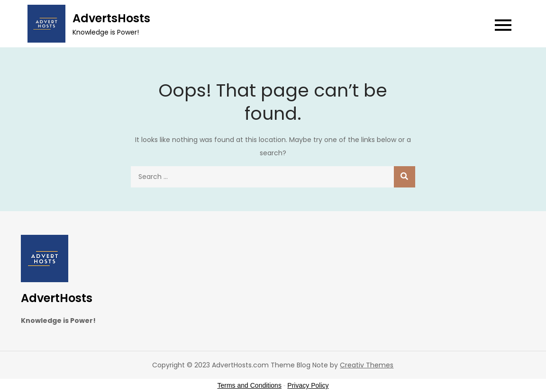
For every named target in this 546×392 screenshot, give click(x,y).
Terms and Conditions (250, 385)
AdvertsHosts (111, 18)
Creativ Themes (367, 365)
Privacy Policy (308, 385)
